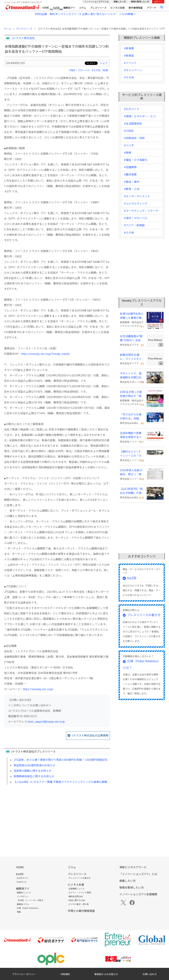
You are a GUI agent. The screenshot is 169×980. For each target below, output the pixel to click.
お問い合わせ (150, 974)
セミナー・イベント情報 (80, 893)
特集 (19, 912)
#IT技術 (129, 131)
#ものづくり (132, 109)
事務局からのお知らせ (106, 974)
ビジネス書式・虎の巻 (79, 904)
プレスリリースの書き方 (144, 615)
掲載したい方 (120, 2)
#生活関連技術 (133, 124)
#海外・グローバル (79, 70)
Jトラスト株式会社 (23, 38)
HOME (46, 8)
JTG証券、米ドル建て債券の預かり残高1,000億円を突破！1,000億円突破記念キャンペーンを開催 (73, 760)
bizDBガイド (23, 878)
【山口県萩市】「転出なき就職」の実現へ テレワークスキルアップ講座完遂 (131, 491)
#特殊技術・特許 (134, 138)
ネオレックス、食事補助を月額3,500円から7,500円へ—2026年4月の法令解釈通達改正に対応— (132, 376)
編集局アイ (69, 8)
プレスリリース (98, 8)
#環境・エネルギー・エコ (140, 116)
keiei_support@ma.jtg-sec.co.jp (46, 722)
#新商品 (129, 56)
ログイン (158, 2)
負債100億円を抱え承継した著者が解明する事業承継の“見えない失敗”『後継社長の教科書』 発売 (132, 316)
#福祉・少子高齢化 (136, 160)
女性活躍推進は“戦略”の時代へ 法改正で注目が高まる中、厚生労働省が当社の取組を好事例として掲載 (132, 339)
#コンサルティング (136, 204)
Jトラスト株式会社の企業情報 (90, 736)
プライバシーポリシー (24, 974)
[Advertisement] (57, 817)
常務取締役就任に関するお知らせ (34, 776)
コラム (82, 8)
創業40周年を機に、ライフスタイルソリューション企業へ (131, 357)
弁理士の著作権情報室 (81, 911)
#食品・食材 (132, 182)
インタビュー (23, 897)
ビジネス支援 (118, 8)
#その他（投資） (101, 70)
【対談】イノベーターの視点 (30, 900)
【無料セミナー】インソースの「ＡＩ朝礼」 (131, 454)
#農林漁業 (130, 175)
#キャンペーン (133, 70)
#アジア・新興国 (134, 225)
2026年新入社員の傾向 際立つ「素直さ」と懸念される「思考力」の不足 (131, 473)
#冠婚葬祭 (130, 167)
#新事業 (129, 48)
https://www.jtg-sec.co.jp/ (38, 689)
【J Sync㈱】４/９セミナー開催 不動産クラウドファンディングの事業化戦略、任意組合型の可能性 (74, 782)
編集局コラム (23, 904)
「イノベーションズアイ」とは (138, 874)
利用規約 (65, 974)
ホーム (8, 29)
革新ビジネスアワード (133, 867)
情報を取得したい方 (140, 2)
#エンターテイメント (137, 196)
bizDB (56, 8)
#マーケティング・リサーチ (141, 211)
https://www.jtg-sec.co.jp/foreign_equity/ (46, 354)
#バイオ (129, 145)
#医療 (128, 153)
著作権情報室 (136, 8)
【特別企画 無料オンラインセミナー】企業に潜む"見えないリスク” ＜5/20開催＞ (85, 14)
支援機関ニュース (76, 889)
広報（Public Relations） (28, 908)
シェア (104, 63)
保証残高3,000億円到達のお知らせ (34, 765)
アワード (152, 8)
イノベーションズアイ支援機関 (138, 894)
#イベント (130, 63)
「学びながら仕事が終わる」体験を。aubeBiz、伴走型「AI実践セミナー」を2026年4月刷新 (132, 417)
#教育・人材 (132, 189)
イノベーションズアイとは (96, 2)
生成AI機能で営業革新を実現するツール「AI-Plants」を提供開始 (131, 435)
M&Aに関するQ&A (77, 900)
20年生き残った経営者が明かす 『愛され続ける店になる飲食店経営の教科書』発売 (131, 394)
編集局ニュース (24, 893)
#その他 (129, 77)
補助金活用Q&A (76, 897)
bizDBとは (22, 882)
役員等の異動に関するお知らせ (33, 771)
